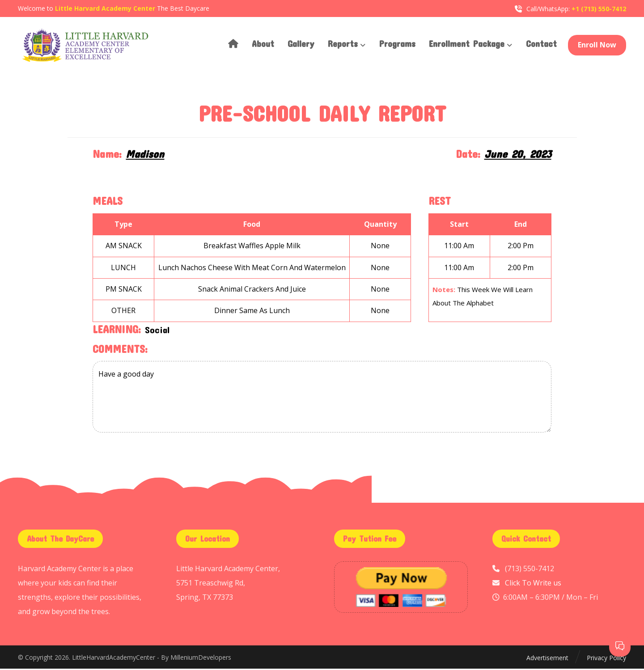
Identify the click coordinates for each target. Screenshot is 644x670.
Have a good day (322, 399)
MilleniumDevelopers (201, 659)
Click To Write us (533, 584)
